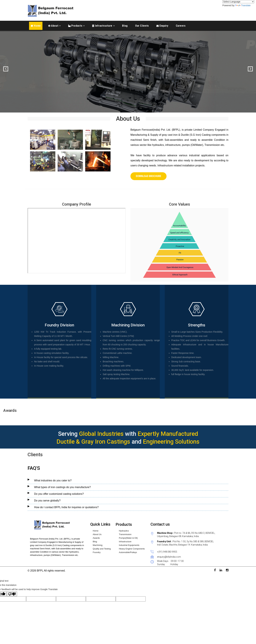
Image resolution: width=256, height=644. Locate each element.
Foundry (97, 552)
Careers (181, 26)
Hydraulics (124, 531)
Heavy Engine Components (132, 549)
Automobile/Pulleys (128, 552)
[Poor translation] (12, 594)
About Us (97, 534)
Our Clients (142, 26)
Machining (98, 545)
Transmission (125, 534)
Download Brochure (148, 176)
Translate (243, 5)
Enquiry (164, 26)
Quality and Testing (102, 549)
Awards (96, 538)
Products (76, 26)
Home (36, 26)
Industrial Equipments (129, 545)
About (54, 26)
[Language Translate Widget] (238, 2)
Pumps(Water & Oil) (128, 538)
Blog (125, 26)
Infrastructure (103, 26)
